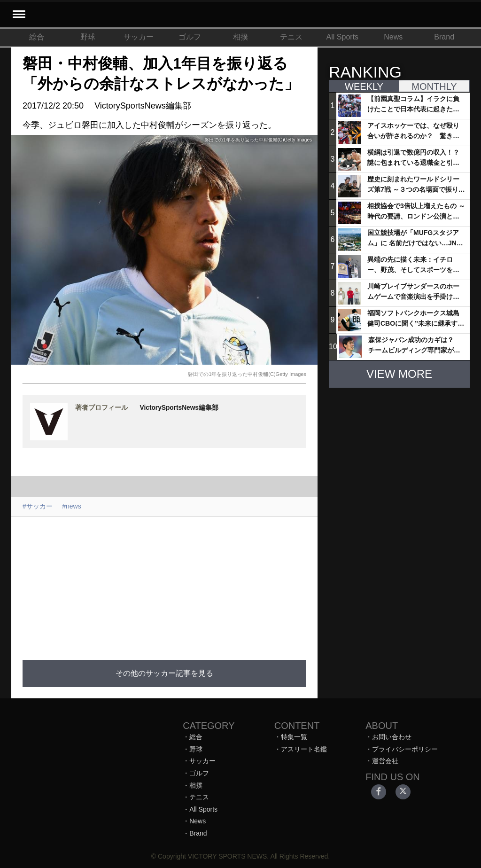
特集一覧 (294, 737)
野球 (88, 37)
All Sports (342, 37)
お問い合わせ (392, 737)
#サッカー (38, 506)
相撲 (240, 37)
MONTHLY (434, 86)
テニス (291, 37)
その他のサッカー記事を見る (164, 673)
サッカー (139, 37)
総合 (37, 37)
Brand (444, 37)
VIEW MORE (399, 374)
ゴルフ (190, 37)
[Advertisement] (236, 583)
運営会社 (385, 761)
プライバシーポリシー (405, 749)
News (393, 37)
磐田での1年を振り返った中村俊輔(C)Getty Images (247, 374)
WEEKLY (364, 86)
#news (71, 506)
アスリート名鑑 (304, 749)
